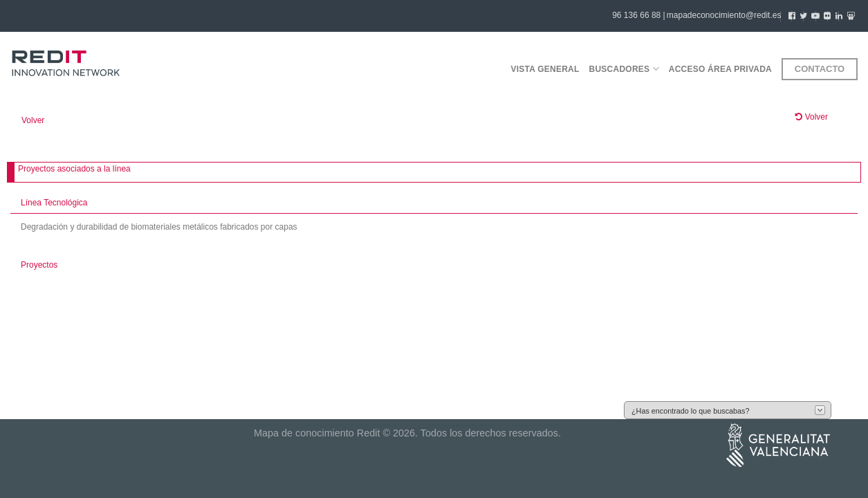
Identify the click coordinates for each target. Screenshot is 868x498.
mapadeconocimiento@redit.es (724, 15)
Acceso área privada (720, 69)
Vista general (545, 69)
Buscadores (624, 69)
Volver (33, 120)
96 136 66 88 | (639, 15)
